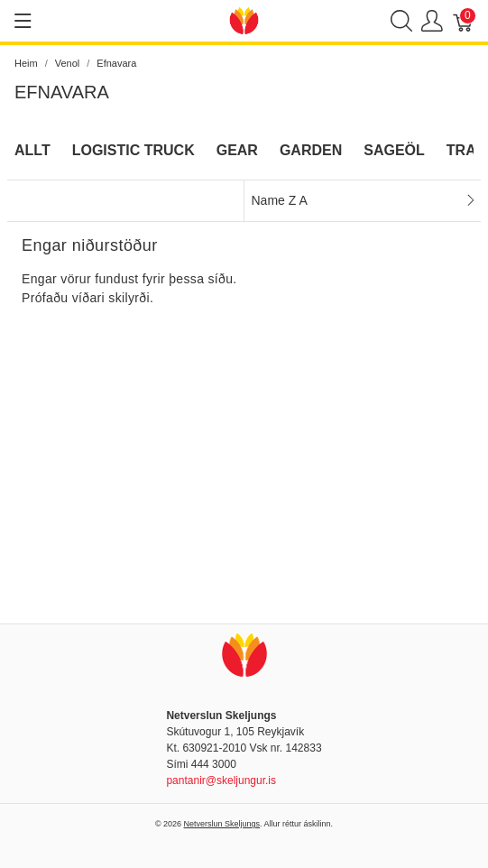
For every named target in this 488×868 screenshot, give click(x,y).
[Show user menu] (432, 21)
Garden (311, 150)
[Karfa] (464, 21)
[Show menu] (23, 21)
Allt (32, 150)
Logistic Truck (134, 150)
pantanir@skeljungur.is (221, 780)
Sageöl (394, 150)
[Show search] (401, 21)
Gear (237, 150)
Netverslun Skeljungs (222, 824)
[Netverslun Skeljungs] (244, 19)
